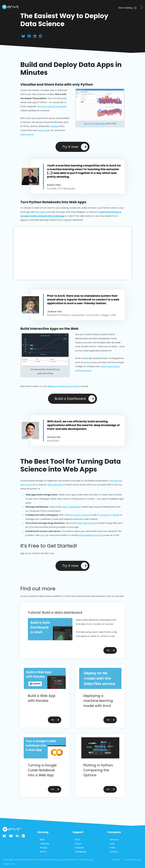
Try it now (75, 147)
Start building (127, 8)
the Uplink (41, 212)
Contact (114, 852)
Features (44, 844)
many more (43, 130)
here (42, 535)
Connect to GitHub (110, 515)
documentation (56, 485)
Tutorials (79, 848)
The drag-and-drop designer (52, 106)
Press (112, 848)
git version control (80, 515)
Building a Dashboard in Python (64, 386)
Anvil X (43, 852)
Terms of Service (132, 860)
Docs (77, 840)
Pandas (54, 126)
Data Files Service (86, 523)
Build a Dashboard (75, 399)
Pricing (43, 848)
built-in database (71, 507)
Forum (78, 844)
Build (42, 840)
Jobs (112, 844)
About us (114, 840)
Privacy (116, 860)
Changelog (80, 852)
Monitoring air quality (95, 124)
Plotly (87, 362)
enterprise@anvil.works (90, 535)
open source (27, 134)
